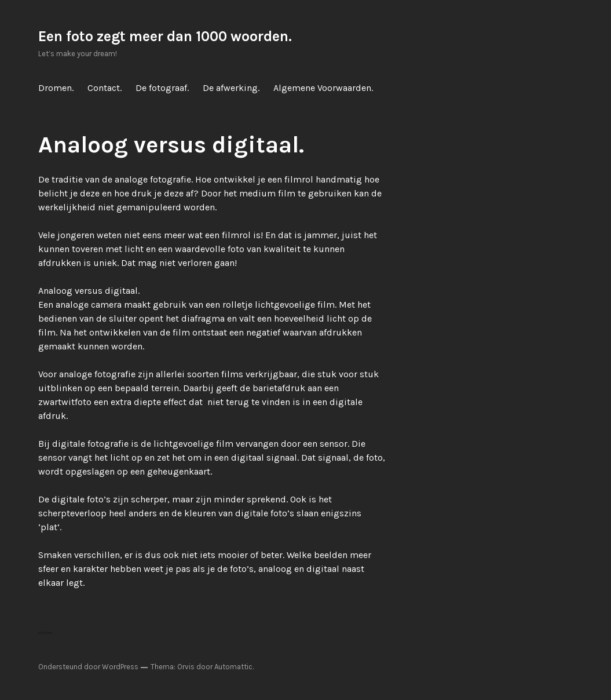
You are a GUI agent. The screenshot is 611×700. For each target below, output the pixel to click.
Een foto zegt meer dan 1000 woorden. (165, 36)
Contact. (105, 88)
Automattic (233, 667)
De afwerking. (231, 88)
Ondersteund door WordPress (88, 667)
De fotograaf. (162, 88)
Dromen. (56, 88)
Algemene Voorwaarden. (323, 88)
